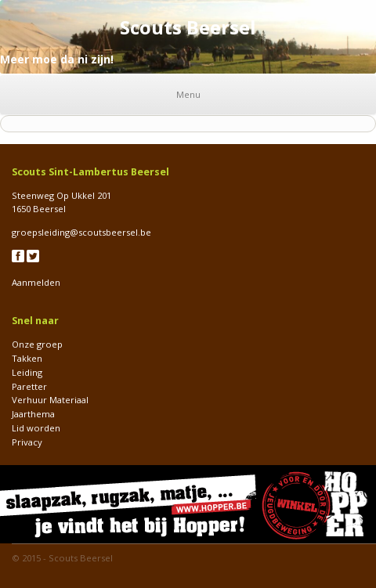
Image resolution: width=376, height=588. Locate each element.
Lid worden (36, 428)
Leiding (27, 372)
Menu (188, 94)
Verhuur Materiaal (50, 400)
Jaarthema (33, 414)
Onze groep (37, 344)
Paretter (29, 386)
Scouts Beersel (81, 558)
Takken (27, 358)
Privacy (27, 442)
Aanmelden (36, 282)
